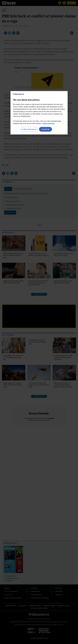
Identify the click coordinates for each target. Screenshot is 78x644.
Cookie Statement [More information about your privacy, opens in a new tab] (48, 123)
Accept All (45, 129)
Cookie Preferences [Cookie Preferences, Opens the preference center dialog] (29, 129)
